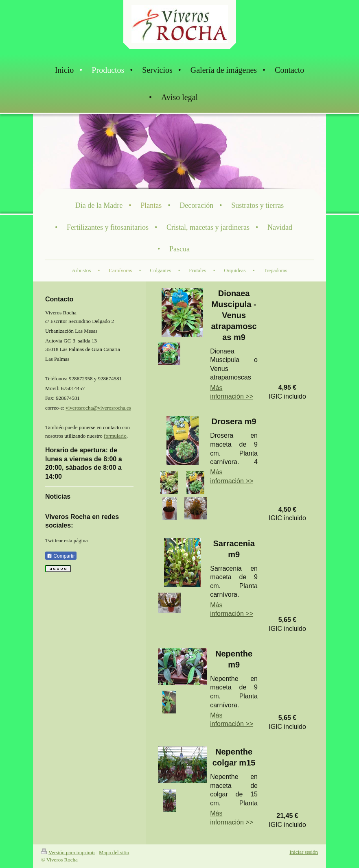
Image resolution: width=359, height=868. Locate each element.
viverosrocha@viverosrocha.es (98, 408)
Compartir (61, 556)
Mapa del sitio (114, 852)
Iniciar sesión (304, 852)
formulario (115, 436)
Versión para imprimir (68, 852)
